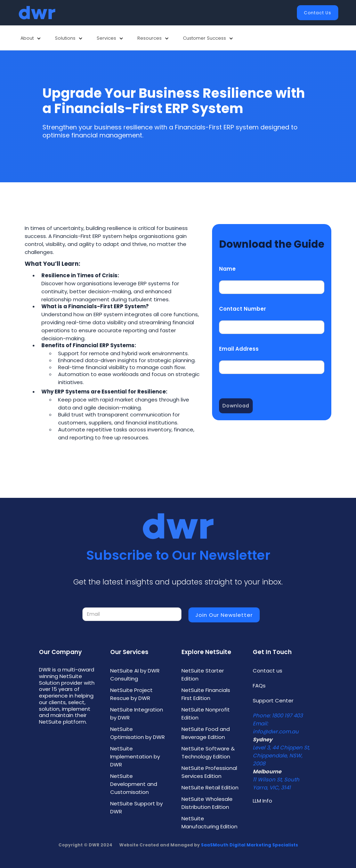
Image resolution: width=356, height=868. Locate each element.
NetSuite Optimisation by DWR (137, 733)
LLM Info (262, 801)
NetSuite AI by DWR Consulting (135, 675)
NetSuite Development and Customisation (134, 784)
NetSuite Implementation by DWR (135, 756)
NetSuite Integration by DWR (137, 714)
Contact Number (242, 309)
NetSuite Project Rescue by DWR (131, 694)
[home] (37, 13)
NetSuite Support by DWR (136, 807)
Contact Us (318, 13)
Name (227, 269)
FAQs (259, 686)
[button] (31, 38)
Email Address (239, 349)
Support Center (273, 700)
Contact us (268, 671)
